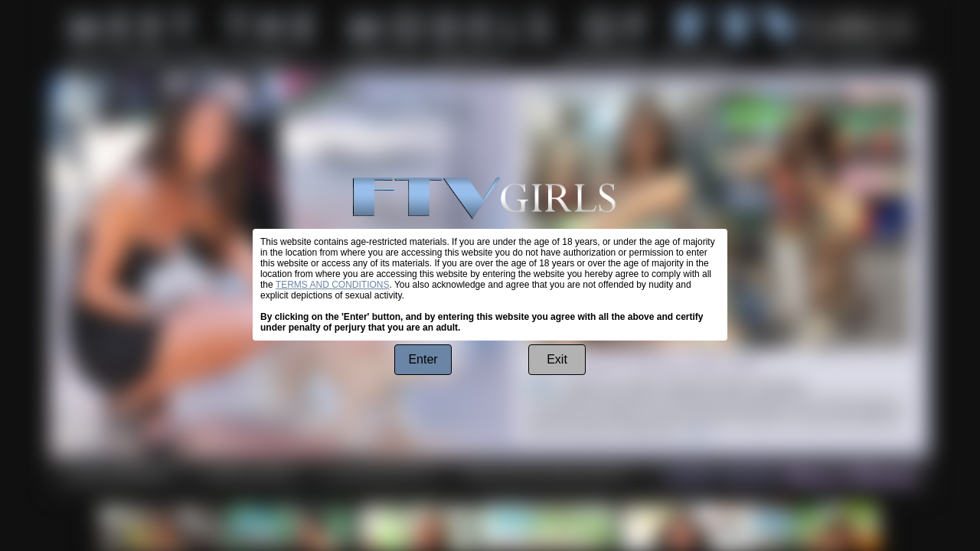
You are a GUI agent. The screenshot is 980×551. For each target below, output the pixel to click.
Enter (423, 359)
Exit (557, 359)
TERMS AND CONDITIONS (333, 285)
